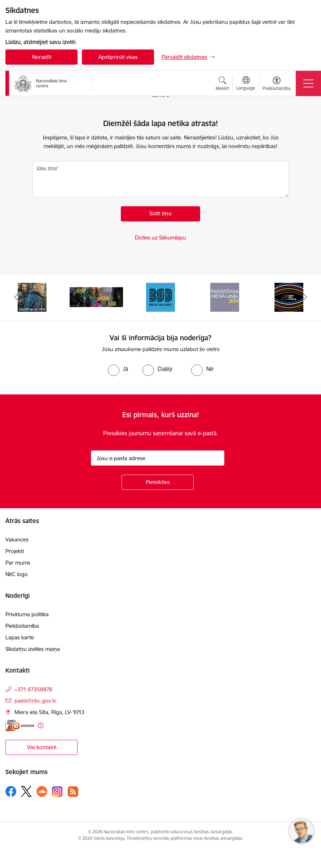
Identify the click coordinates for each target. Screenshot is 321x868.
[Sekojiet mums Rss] (73, 792)
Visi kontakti (42, 747)
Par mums (18, 563)
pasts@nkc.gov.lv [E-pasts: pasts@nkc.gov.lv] (35, 701)
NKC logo (17, 574)
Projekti (15, 551)
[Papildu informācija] (41, 726)
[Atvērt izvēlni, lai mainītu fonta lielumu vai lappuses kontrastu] (276, 85)
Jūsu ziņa (47, 168)
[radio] (118, 369)
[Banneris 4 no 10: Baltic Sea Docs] (160, 297)
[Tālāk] (305, 297)
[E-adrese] (20, 726)
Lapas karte (20, 637)
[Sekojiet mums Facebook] (11, 791)
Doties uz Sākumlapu (160, 237)
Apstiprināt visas (118, 57)
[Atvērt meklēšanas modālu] (222, 85)
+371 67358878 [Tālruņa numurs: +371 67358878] (33, 689)
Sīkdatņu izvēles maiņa (33, 649)
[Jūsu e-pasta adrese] (158, 458)
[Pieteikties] (158, 482)
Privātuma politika (27, 614)
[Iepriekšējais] (16, 297)
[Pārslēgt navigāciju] (308, 83)
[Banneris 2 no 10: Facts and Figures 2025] (32, 297)
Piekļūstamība (22, 626)
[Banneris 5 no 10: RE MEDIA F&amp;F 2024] (225, 297)
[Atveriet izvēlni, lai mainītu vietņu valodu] (246, 84)
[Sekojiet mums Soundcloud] (42, 791)
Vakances (17, 539)
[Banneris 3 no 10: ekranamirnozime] (96, 297)
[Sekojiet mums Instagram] (57, 792)
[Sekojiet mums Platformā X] (26, 791)
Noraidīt (42, 57)
